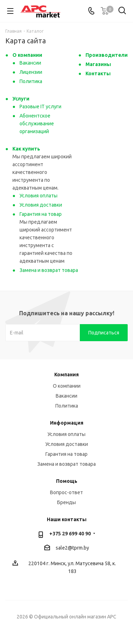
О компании (27, 55)
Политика (31, 81)
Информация (67, 423)
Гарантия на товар (41, 214)
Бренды (66, 502)
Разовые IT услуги (40, 107)
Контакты (98, 73)
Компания (66, 375)
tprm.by (81, 548)
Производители (107, 55)
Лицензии (31, 72)
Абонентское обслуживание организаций (37, 124)
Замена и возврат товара (49, 270)
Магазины (98, 64)
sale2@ (64, 548)
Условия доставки (41, 205)
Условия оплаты (38, 196)
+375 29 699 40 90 (70, 534)
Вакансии (30, 63)
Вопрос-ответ (66, 492)
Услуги (21, 99)
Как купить (26, 149)
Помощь (67, 481)
